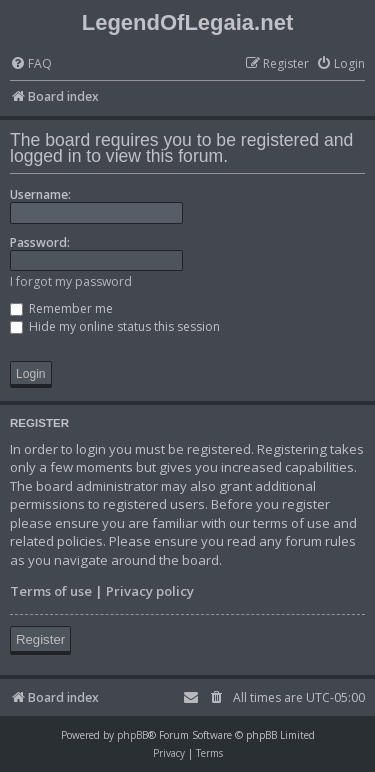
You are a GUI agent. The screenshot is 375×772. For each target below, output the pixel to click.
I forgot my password (71, 281)
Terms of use (51, 591)
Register (40, 639)
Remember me (61, 308)
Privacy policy (150, 591)
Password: (40, 242)
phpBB (132, 735)
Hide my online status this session (115, 326)
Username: (40, 194)
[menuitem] (31, 64)
